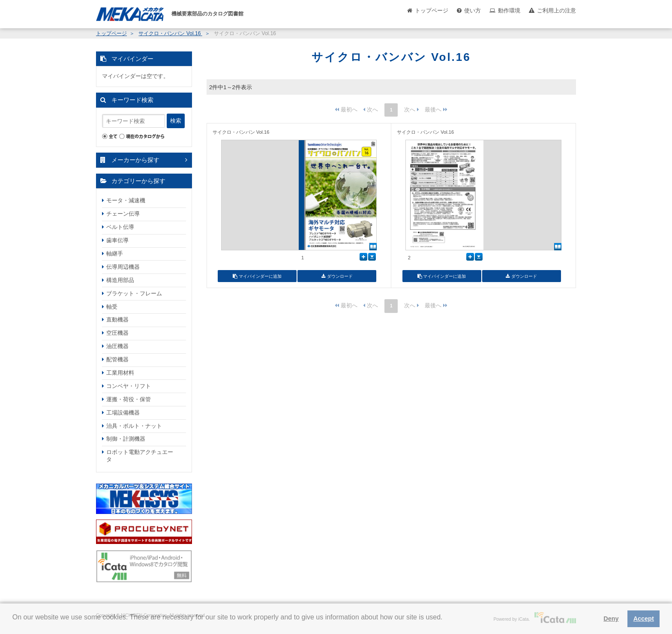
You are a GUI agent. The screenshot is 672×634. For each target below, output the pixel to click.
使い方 (472, 11)
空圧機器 (117, 333)
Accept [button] (644, 619)
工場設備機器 (123, 413)
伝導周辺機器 (123, 267)
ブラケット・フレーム (134, 293)
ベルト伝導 (120, 227)
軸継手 (115, 254)
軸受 (112, 307)
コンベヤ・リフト (129, 386)
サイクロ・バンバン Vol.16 (170, 33)
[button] (14, 624)
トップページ (432, 11)
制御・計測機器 (126, 439)
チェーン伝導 (123, 214)
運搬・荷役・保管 (129, 399)
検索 (176, 121)
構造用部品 (120, 280)
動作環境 (509, 11)
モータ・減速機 (126, 200)
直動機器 (117, 320)
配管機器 (117, 359)
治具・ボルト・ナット (134, 426)
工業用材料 (120, 373)
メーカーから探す (135, 160)
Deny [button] (611, 619)
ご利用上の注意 (556, 11)
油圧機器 (117, 346)
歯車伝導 (117, 240)
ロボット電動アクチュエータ (140, 456)
